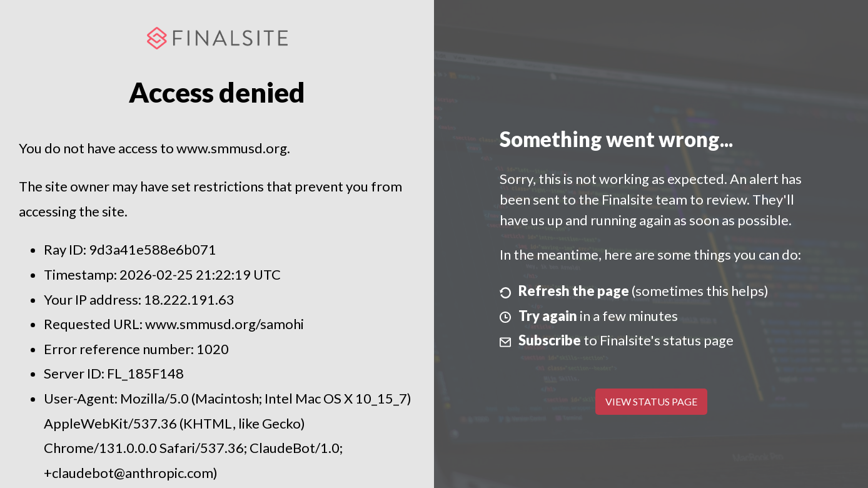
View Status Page (651, 401)
